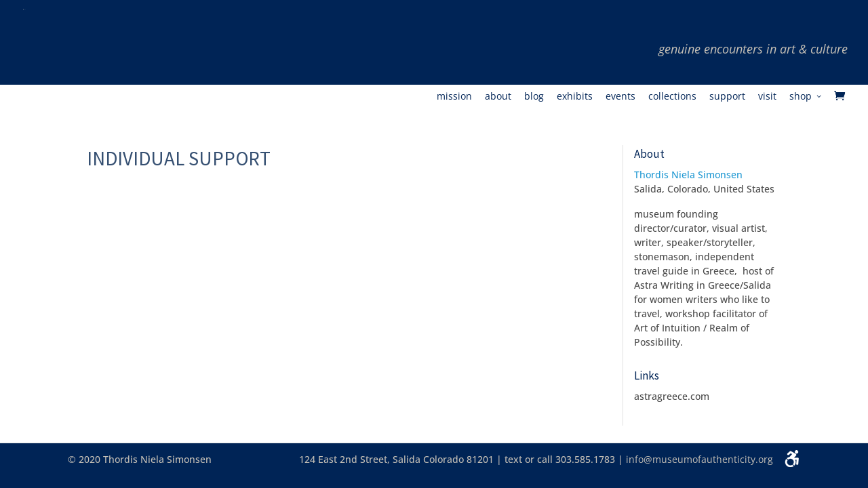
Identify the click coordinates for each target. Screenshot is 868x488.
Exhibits (575, 97)
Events (620, 97)
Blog (534, 97)
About (498, 97)
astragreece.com (672, 396)
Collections (672, 97)
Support (727, 97)
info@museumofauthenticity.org (699, 459)
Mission (454, 97)
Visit (767, 97)
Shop (801, 97)
